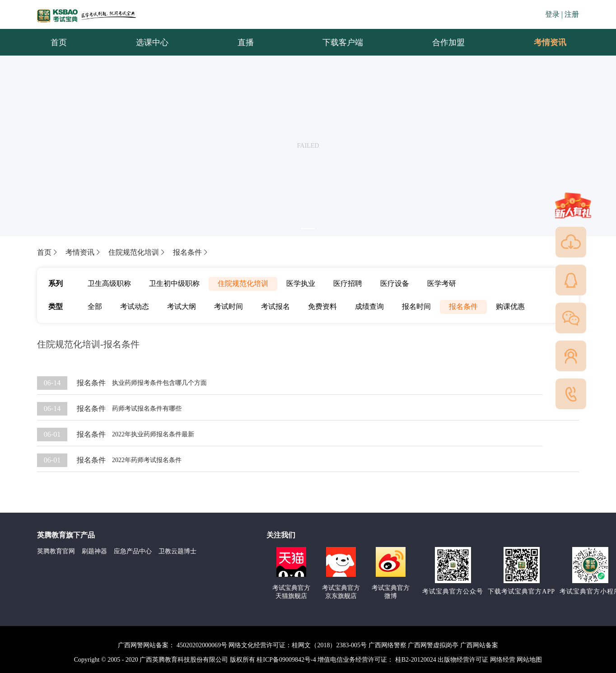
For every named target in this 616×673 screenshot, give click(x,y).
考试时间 (229, 306)
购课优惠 (510, 306)
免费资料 (322, 306)
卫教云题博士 (177, 551)
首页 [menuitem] (59, 42)
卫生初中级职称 (174, 283)
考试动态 (135, 306)
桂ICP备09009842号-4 (286, 660)
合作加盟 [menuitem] (448, 42)
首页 (48, 252)
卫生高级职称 (109, 283)
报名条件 (191, 252)
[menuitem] (550, 42)
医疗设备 (395, 283)
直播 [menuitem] (246, 42)
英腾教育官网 (56, 551)
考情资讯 (543, 42)
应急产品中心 (133, 551)
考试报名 (275, 306)
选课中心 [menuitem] (152, 42)
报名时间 (416, 306)
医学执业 (301, 283)
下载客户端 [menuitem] (343, 42)
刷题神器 (94, 551)
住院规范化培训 (137, 252)
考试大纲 (182, 306)
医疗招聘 (348, 283)
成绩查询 (369, 306)
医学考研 (442, 283)
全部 (95, 306)
